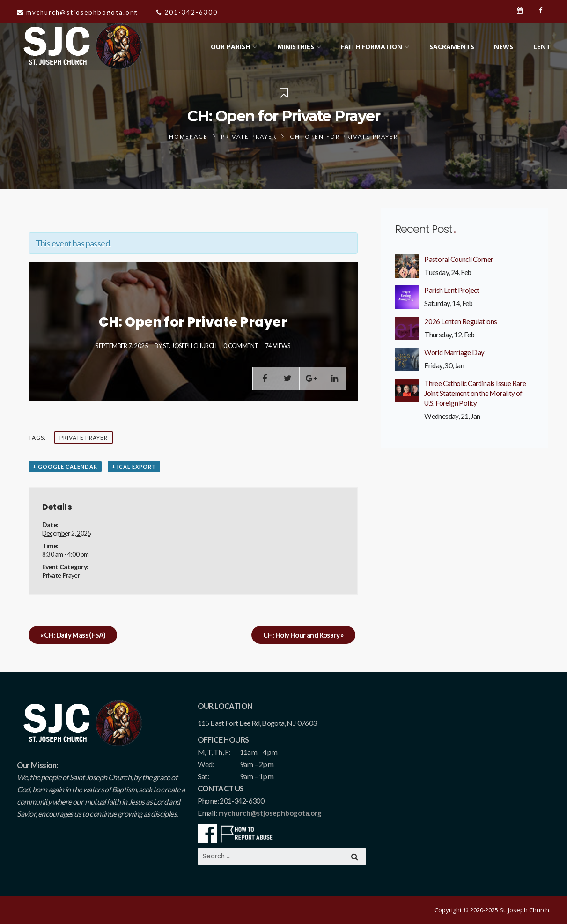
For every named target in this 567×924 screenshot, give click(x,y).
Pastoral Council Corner (459, 259)
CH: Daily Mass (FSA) (73, 635)
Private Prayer (249, 137)
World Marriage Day (454, 352)
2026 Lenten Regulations (460, 321)
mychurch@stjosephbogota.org (270, 813)
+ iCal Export (134, 466)
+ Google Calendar (65, 466)
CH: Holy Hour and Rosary (303, 635)
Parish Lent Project (452, 290)
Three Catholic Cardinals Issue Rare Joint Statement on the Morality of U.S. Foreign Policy (475, 393)
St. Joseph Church (190, 346)
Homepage (188, 137)
